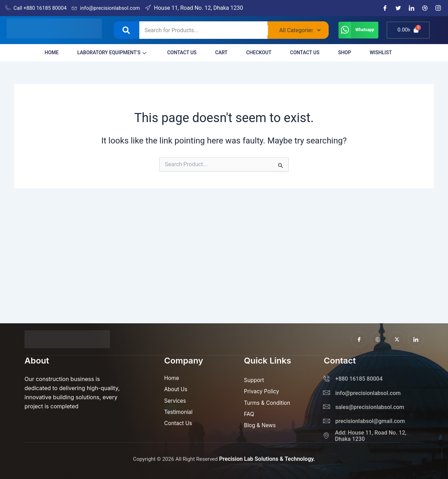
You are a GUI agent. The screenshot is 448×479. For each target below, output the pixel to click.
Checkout (258, 52)
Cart (217, 52)
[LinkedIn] (412, 8)
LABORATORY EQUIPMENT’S (100, 52)
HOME (36, 52)
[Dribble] (425, 8)
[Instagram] (438, 8)
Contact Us (174, 52)
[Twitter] (398, 8)
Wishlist (391, 52)
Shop (351, 52)
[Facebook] (385, 8)
